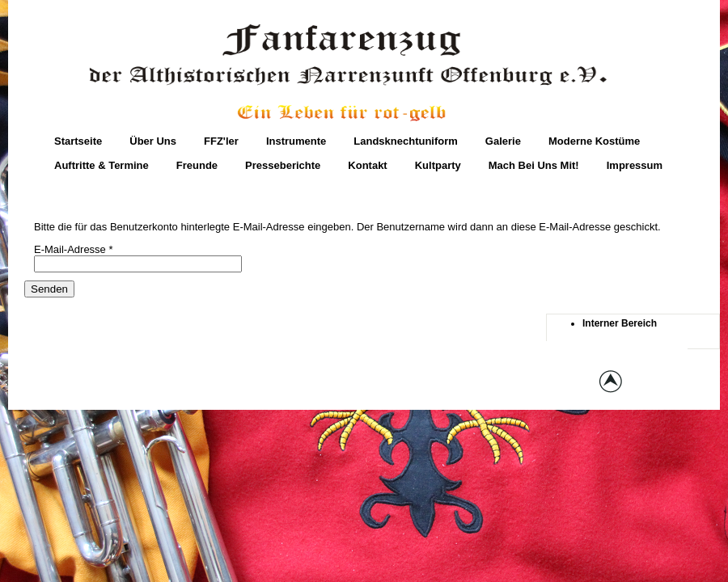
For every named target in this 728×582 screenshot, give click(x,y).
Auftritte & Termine (102, 165)
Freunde (197, 165)
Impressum (635, 165)
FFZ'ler (221, 141)
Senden (49, 289)
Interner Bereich (620, 323)
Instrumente (296, 141)
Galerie (503, 141)
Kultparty (438, 165)
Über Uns (153, 141)
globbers (427, 384)
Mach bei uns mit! (534, 165)
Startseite (78, 141)
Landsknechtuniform (406, 141)
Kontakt (367, 165)
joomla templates (494, 384)
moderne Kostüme (594, 141)
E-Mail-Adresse (74, 249)
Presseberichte (283, 165)
